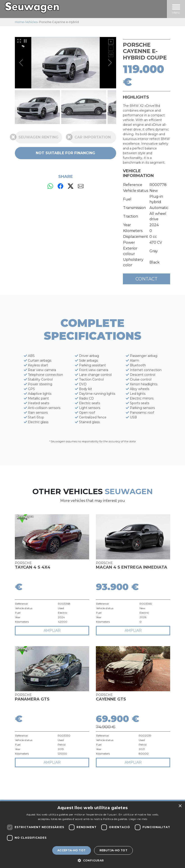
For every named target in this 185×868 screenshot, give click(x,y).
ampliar (52, 630)
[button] (92, 860)
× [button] (180, 806)
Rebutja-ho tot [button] (114, 850)
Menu (176, 9)
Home (19, 22)
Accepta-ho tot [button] (72, 850)
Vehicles (31, 22)
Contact (147, 279)
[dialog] (92, 835)
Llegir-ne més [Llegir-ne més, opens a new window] (138, 819)
